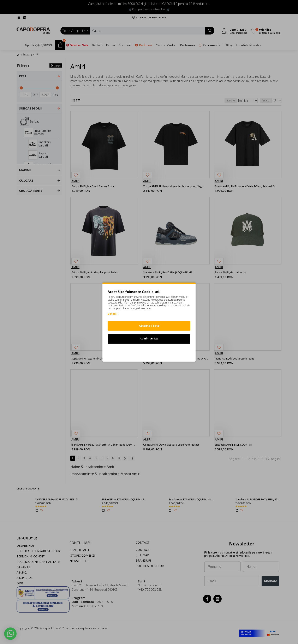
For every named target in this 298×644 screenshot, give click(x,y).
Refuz (149, 351)
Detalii (112, 314)
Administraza (149, 338)
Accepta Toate (149, 326)
